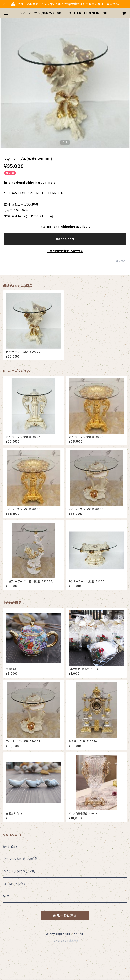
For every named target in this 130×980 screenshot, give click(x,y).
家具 (6, 896)
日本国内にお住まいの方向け (65, 251)
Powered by (65, 941)
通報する (121, 261)
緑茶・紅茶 (10, 846)
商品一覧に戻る (65, 916)
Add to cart (65, 239)
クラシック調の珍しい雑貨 (20, 859)
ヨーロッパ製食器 (15, 884)
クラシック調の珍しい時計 (20, 871)
